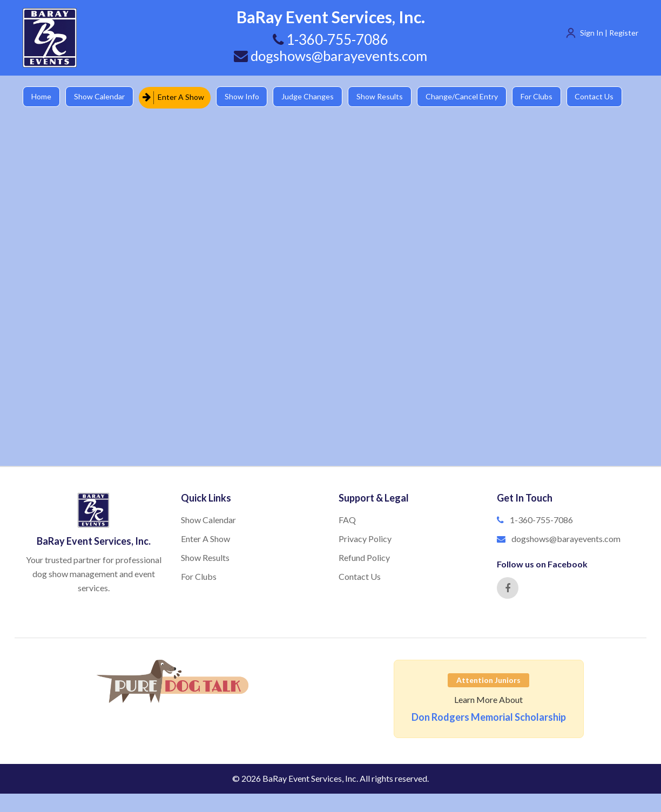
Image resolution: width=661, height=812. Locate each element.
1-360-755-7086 (541, 520)
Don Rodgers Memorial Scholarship (489, 717)
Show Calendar (101, 97)
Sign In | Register (609, 33)
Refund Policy (364, 557)
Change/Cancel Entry (468, 97)
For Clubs (544, 97)
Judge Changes (312, 97)
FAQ (347, 520)
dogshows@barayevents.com (330, 56)
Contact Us (603, 97)
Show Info (245, 97)
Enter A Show (176, 97)
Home (42, 97)
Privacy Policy (365, 539)
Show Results (385, 97)
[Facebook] (508, 588)
